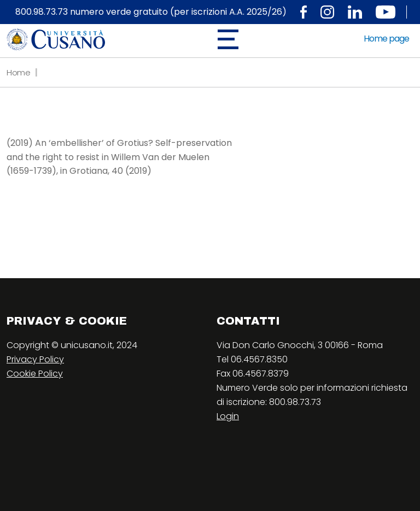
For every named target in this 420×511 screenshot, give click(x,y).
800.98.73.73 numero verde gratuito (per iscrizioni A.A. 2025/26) (151, 12)
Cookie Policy (35, 374)
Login (228, 416)
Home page (386, 39)
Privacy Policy (35, 359)
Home (19, 72)
